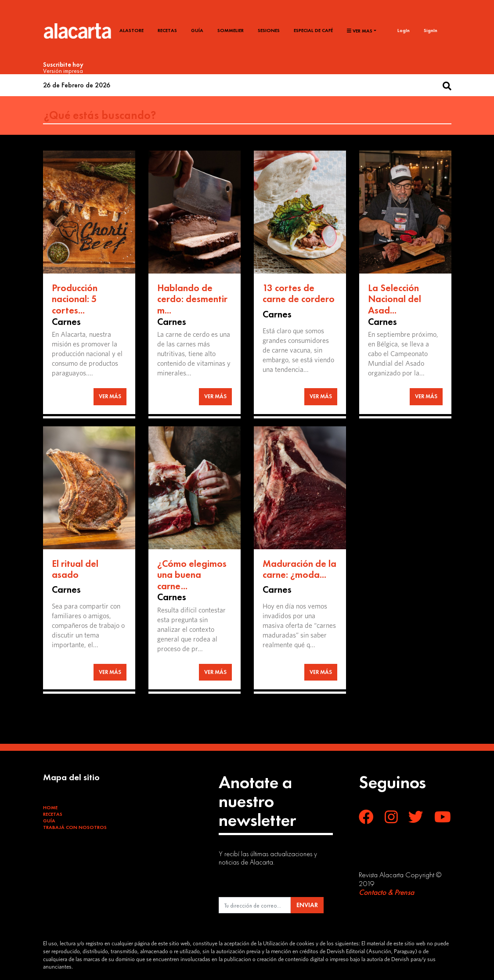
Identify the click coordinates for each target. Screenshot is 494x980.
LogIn (404, 30)
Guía (197, 30)
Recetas (167, 30)
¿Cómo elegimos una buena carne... (192, 575)
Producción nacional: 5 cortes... (75, 299)
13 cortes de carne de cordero (299, 294)
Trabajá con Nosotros (75, 827)
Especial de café (313, 30)
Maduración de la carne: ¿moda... (299, 569)
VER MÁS (110, 396)
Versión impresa (63, 71)
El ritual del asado (75, 569)
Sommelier (231, 30)
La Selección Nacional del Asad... (395, 299)
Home (50, 807)
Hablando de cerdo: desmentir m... (192, 299)
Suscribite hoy (63, 65)
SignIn (431, 30)
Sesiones (269, 30)
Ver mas (360, 31)
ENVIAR (307, 905)
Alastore (132, 30)
